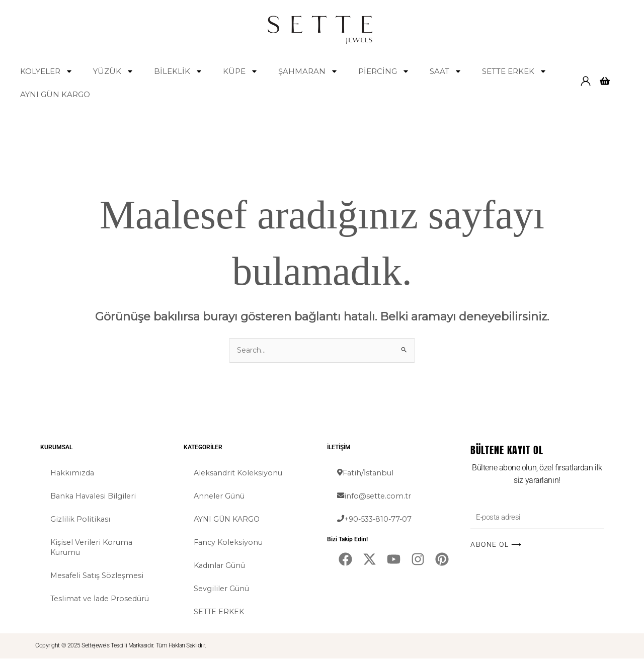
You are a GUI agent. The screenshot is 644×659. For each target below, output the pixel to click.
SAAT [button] (446, 71)
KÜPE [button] (240, 71)
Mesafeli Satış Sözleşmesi (99, 576)
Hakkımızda (73, 473)
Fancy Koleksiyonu (230, 543)
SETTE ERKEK (220, 612)
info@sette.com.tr (375, 496)
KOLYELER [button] (47, 71)
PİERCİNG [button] (384, 71)
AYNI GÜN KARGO (55, 94)
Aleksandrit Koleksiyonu (240, 473)
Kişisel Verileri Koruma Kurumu (93, 548)
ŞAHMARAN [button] (308, 71)
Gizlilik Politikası (80, 519)
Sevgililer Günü (222, 589)
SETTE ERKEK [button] (514, 71)
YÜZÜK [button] (113, 71)
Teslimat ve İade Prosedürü (103, 599)
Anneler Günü (220, 496)
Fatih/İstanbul (367, 473)
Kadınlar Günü (221, 566)
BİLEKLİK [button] (178, 71)
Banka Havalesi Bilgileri (95, 496)
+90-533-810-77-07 (377, 519)
